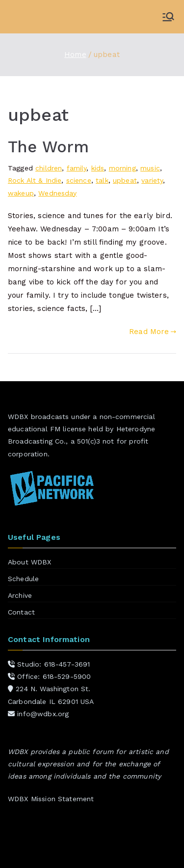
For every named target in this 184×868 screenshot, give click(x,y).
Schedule (23, 579)
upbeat (125, 180)
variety (152, 180)
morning (122, 168)
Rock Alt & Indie (35, 180)
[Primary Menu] (168, 17)
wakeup (21, 193)
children (49, 168)
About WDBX (30, 562)
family (77, 168)
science (79, 180)
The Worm (48, 147)
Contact (21, 612)
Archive (20, 595)
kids (98, 168)
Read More (153, 332)
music (150, 168)
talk (102, 180)
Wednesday (57, 193)
